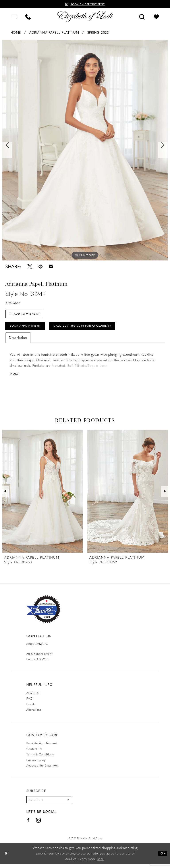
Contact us (34, 752)
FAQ (29, 702)
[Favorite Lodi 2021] (43, 613)
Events (31, 707)
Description (18, 341)
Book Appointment (27, 328)
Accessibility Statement (42, 769)
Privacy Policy (36, 763)
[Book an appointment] (85, 4)
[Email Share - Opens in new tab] (51, 266)
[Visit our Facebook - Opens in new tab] (28, 824)
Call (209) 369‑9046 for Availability (92, 328)
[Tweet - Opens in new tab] (30, 266)
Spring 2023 (98, 32)
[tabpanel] (85, 150)
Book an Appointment (42, 747)
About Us (33, 696)
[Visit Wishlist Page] (156, 16)
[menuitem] (14, 16)
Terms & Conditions (40, 758)
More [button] (15, 377)
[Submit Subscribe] (73, 804)
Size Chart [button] (14, 303)
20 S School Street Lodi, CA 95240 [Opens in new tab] (40, 660)
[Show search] (142, 16)
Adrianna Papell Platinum (54, 32)
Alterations (34, 713)
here (100, 863)
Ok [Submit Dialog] (162, 857)
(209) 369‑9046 (37, 648)
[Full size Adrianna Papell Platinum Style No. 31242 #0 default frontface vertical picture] (85, 150)
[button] (14, 16)
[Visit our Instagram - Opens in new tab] (39, 824)
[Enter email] (51, 804)
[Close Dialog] (7, 857)
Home (16, 32)
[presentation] (42, 495)
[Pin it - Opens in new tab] (41, 266)
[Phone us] (28, 16)
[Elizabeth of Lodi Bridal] (85, 16)
